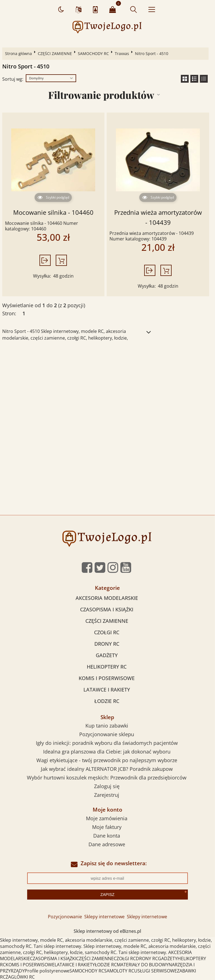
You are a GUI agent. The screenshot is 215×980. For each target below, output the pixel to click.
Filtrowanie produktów (101, 95)
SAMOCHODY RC (93, 53)
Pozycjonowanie (65, 917)
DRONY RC (107, 644)
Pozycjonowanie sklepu (107, 734)
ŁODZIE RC (107, 701)
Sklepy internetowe (104, 917)
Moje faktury (107, 827)
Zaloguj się (107, 786)
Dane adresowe (107, 844)
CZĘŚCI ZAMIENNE (55, 53)
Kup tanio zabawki (107, 726)
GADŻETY (107, 655)
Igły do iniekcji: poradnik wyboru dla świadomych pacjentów (107, 743)
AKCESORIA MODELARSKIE (107, 598)
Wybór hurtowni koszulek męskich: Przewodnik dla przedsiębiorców (107, 778)
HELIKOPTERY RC (107, 667)
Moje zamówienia (107, 818)
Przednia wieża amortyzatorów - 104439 (158, 217)
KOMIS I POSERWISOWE (107, 678)
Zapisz (107, 895)
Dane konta (107, 836)
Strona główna (18, 53)
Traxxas (122, 53)
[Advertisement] (107, 389)
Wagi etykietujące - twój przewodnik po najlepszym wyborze (107, 760)
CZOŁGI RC (107, 632)
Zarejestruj (107, 795)
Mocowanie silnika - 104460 (53, 212)
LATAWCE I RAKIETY (107, 690)
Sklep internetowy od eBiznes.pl (107, 931)
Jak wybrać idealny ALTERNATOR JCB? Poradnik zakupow (107, 769)
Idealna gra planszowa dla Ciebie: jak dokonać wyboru (107, 752)
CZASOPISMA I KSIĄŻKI (107, 609)
